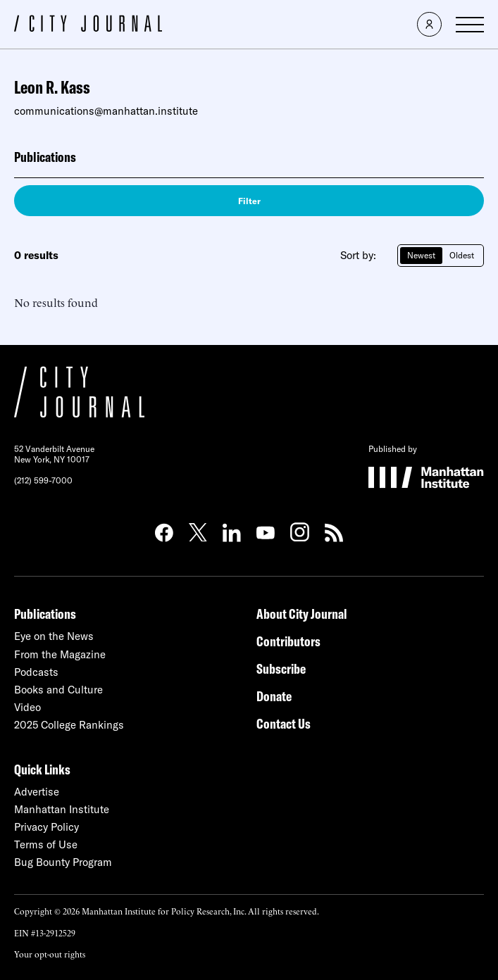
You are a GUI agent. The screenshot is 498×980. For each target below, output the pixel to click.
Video (27, 707)
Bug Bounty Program (63, 862)
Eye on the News (54, 636)
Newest (421, 255)
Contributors (288, 641)
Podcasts (36, 672)
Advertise (37, 792)
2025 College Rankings (69, 725)
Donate (274, 696)
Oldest (462, 255)
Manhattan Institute (62, 809)
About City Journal (302, 614)
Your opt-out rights (50, 954)
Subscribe (281, 668)
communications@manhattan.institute (106, 111)
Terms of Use (46, 844)
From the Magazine (60, 654)
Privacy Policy (46, 827)
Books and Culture (58, 690)
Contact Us (284, 723)
